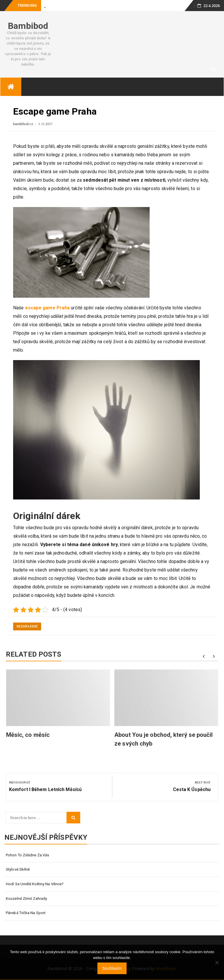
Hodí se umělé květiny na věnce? (35, 884)
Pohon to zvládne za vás (27, 855)
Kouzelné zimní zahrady (26, 899)
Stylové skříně (18, 869)
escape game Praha (48, 308)
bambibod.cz (24, 124)
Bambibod (28, 26)
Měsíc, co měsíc (28, 735)
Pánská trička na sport (26, 913)
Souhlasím (112, 968)
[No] (217, 963)
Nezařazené (27, 626)
